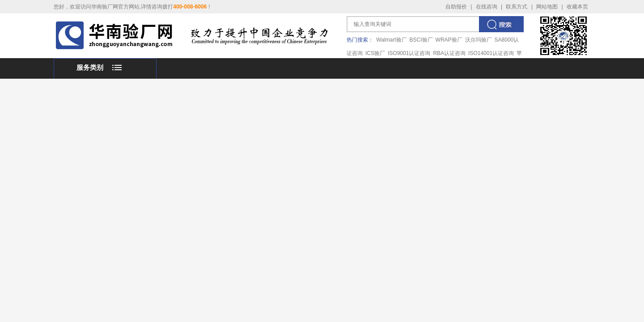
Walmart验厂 (391, 40)
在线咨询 (487, 7)
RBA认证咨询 (449, 53)
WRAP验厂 (449, 40)
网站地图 (547, 7)
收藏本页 (577, 7)
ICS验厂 (375, 53)
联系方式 (517, 7)
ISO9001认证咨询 (409, 53)
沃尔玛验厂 (479, 40)
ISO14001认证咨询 (491, 53)
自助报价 (456, 7)
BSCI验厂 (421, 40)
